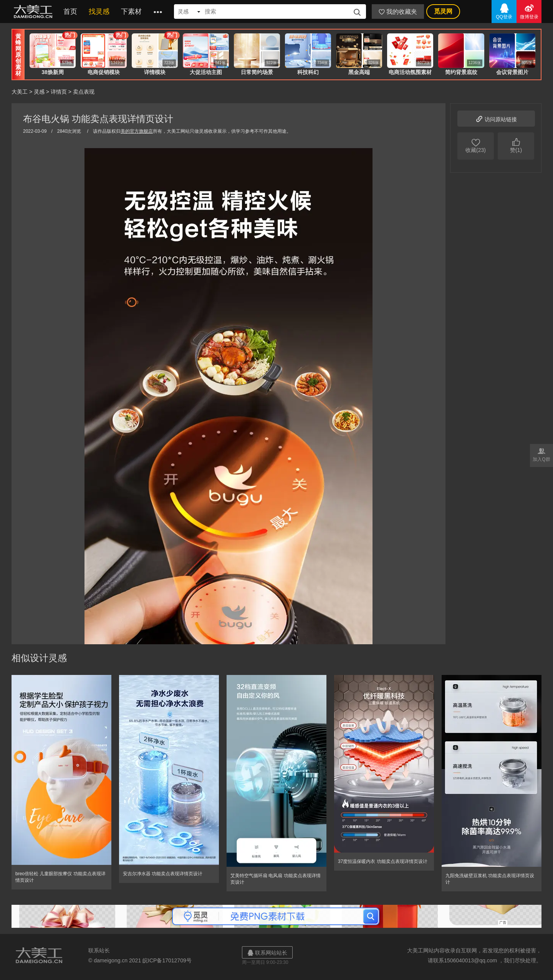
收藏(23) (476, 145)
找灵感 (99, 12)
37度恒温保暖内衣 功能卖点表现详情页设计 (383, 861)
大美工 (35, 12)
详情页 (59, 92)
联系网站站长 (267, 953)
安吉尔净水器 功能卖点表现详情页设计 (163, 874)
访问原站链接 (496, 118)
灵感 (39, 92)
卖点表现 (84, 92)
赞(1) (516, 145)
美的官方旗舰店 (137, 131)
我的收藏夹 (398, 12)
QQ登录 (504, 11)
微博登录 (529, 11)
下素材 (131, 12)
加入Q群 (541, 454)
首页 (70, 12)
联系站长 (99, 950)
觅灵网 (443, 11)
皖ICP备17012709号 (167, 960)
